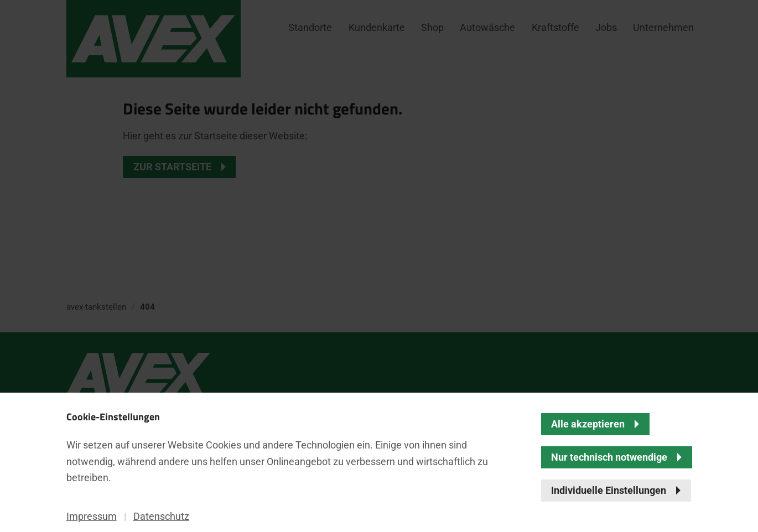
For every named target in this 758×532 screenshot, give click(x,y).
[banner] (379, 266)
